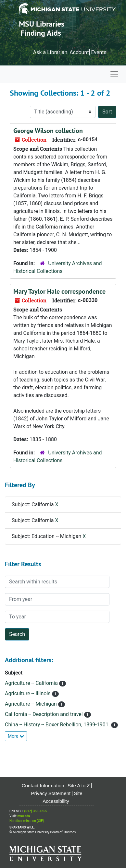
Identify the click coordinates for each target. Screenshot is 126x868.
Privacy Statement (51, 793)
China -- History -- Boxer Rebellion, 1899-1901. (58, 725)
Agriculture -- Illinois (28, 693)
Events (99, 52)
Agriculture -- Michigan (31, 704)
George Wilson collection (48, 131)
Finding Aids (41, 33)
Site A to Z (79, 786)
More (16, 736)
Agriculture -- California (32, 683)
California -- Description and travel (44, 714)
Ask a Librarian (50, 52)
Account (79, 52)
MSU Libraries (42, 24)
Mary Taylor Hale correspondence (59, 291)
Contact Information (43, 786)
